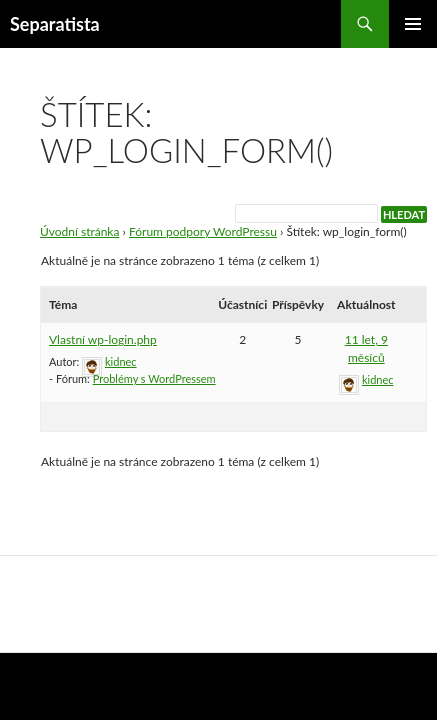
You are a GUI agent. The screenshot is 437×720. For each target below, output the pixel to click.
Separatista (55, 24)
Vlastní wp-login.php (103, 339)
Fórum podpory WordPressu (203, 231)
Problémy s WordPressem (154, 378)
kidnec (121, 361)
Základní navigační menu (413, 24)
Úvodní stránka (79, 231)
